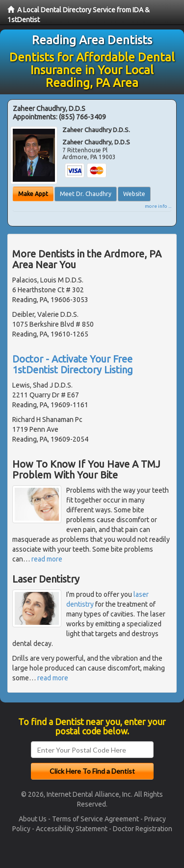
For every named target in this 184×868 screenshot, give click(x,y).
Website (134, 194)
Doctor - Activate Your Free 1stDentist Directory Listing (73, 364)
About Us (33, 819)
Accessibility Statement (72, 829)
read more (47, 559)
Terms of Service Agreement (95, 819)
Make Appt (33, 194)
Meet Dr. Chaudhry (86, 194)
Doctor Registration (143, 829)
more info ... (158, 206)
